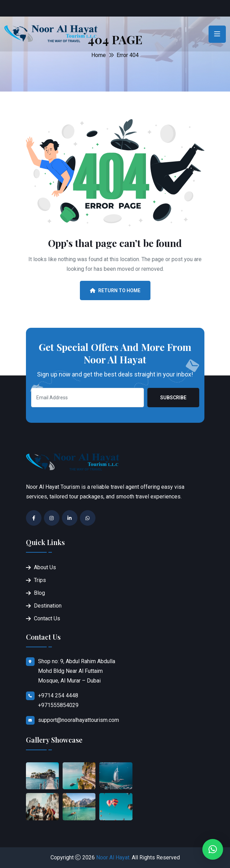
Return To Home (115, 290)
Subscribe (173, 398)
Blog (39, 593)
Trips (40, 580)
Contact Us (47, 618)
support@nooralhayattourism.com (79, 720)
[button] (213, 849)
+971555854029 (58, 705)
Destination (48, 606)
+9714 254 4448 (58, 695)
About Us (45, 567)
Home (99, 55)
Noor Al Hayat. (113, 857)
